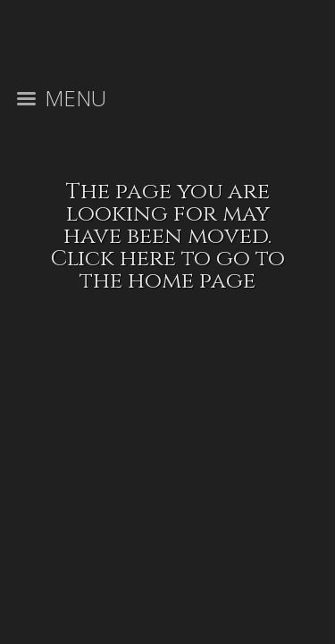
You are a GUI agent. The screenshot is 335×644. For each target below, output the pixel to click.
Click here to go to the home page (168, 270)
